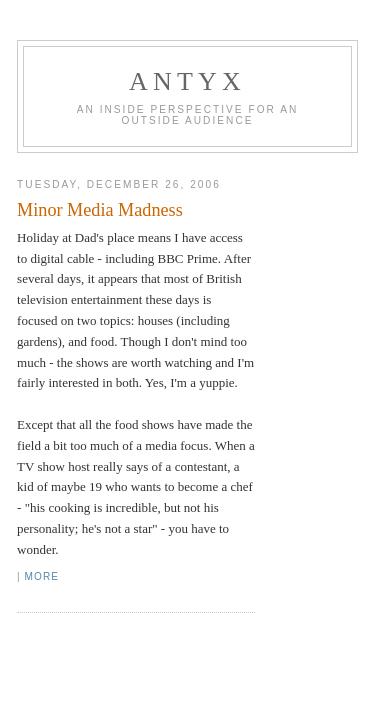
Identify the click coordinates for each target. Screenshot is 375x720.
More (42, 576)
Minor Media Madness (100, 210)
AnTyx (187, 81)
